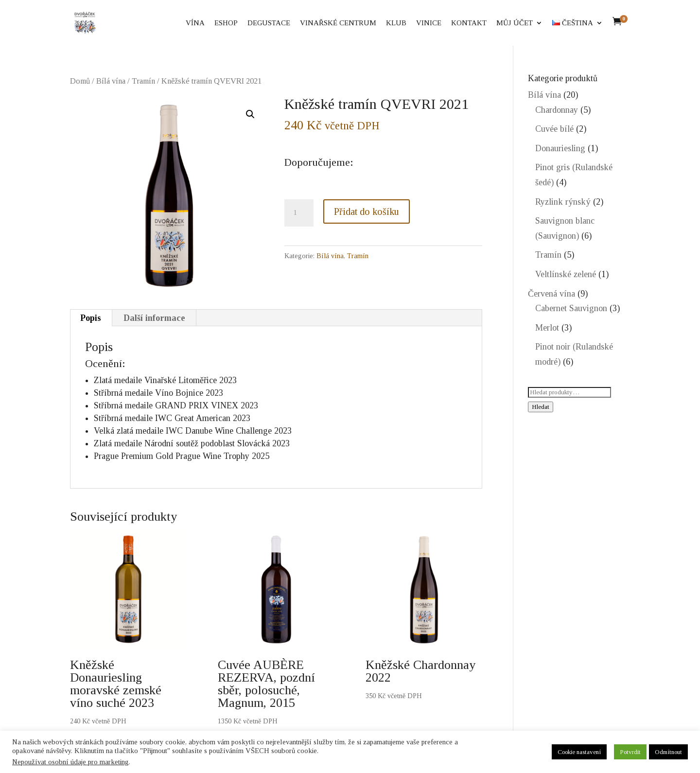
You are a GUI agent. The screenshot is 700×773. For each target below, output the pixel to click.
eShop (226, 23)
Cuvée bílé (554, 129)
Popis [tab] (91, 318)
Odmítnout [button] (668, 752)
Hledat (541, 407)
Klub (396, 23)
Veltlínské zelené (566, 274)
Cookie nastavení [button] (579, 752)
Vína (195, 23)
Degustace (269, 23)
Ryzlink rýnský (563, 202)
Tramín (143, 81)
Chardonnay (557, 110)
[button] (250, 114)
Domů (80, 81)
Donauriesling (560, 148)
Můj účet (515, 23)
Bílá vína (111, 81)
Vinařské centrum (338, 23)
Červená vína (551, 294)
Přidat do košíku (367, 211)
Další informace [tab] (154, 318)
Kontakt (469, 23)
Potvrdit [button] (630, 752)
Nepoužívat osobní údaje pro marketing (70, 762)
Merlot (547, 328)
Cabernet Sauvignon (571, 308)
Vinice (429, 23)
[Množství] (299, 213)
